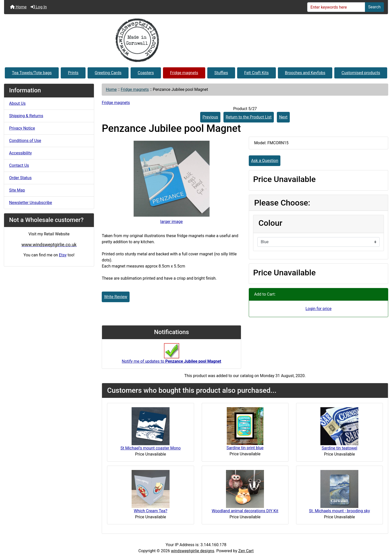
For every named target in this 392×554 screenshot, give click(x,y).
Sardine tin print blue (245, 448)
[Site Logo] (196, 40)
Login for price (318, 309)
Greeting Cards (108, 73)
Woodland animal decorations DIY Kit (245, 511)
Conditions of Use (25, 141)
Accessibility (20, 153)
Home (18, 7)
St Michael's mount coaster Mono (151, 448)
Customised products (361, 73)
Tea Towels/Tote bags (32, 73)
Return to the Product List (249, 117)
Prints (73, 73)
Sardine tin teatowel (339, 448)
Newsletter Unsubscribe (31, 203)
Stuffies (221, 73)
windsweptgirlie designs (192, 551)
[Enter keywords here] (336, 7)
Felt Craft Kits (256, 73)
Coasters (146, 73)
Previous (210, 117)
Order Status (20, 178)
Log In (39, 7)
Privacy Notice (22, 128)
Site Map (17, 190)
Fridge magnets (184, 73)
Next (283, 117)
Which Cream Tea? (151, 511)
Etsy (63, 255)
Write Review (116, 297)
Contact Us (19, 165)
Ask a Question (265, 161)
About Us (17, 103)
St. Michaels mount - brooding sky (339, 511)
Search (374, 7)
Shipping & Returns (26, 116)
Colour (270, 223)
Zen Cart (246, 551)
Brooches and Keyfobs (305, 73)
